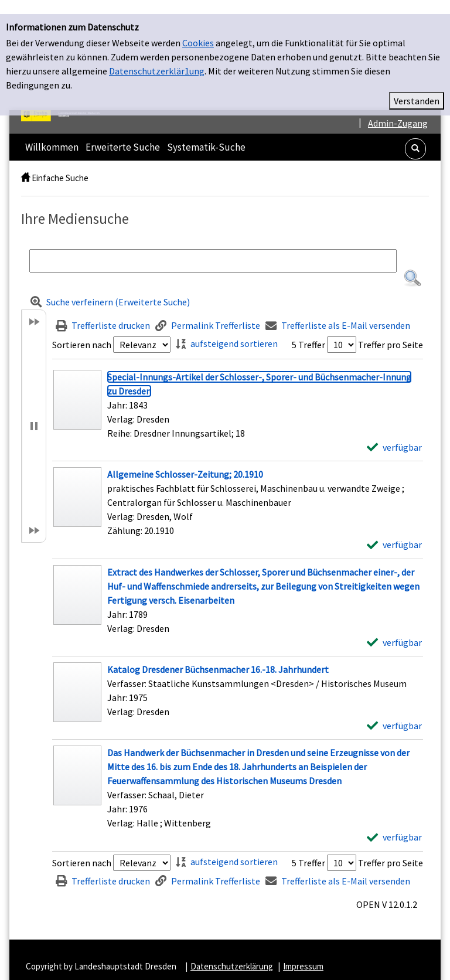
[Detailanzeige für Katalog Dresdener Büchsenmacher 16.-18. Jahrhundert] (218, 655)
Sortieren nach (82, 331)
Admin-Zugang (398, 109)
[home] (25, 164)
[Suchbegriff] (213, 247)
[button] (415, 135)
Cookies (198, 29)
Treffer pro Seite (391, 331)
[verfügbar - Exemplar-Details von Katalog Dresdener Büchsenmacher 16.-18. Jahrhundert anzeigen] (394, 712)
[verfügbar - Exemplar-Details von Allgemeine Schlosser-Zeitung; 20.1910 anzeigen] (394, 530)
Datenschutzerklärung (232, 952)
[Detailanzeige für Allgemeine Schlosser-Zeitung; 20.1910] (185, 460)
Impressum (303, 952)
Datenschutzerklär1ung (157, 57)
